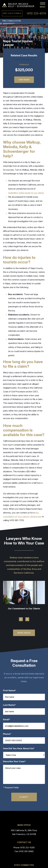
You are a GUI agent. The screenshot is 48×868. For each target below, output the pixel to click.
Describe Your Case (16, 761)
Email (8, 720)
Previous (21, 619)
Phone (8, 734)
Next (27, 619)
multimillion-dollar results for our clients (26, 193)
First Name (11, 691)
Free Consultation (12, 21)
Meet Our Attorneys (12, 13)
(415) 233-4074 (36, 13)
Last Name (11, 705)
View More (24, 80)
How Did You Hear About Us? (19, 749)
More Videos (24, 633)
